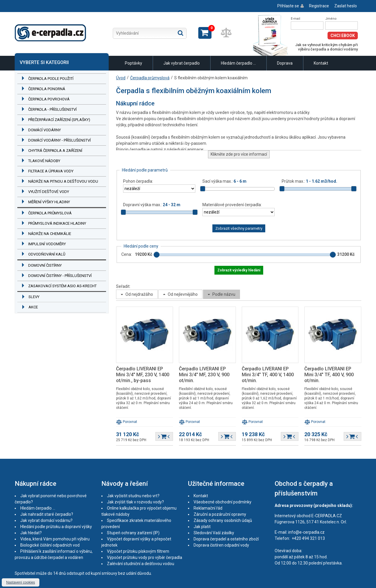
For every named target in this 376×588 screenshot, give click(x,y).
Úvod (121, 78)
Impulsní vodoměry (47, 244)
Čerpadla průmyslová (50, 213)
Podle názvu (224, 294)
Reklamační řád (208, 508)
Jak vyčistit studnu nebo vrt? (133, 496)
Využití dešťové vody (49, 192)
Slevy (34, 297)
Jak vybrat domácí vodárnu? (46, 520)
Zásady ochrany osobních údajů (223, 520)
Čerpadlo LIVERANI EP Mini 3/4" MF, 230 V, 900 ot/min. (204, 375)
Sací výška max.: (224, 181)
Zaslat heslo (346, 6)
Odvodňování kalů (47, 254)
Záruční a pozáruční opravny (220, 514)
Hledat (181, 33)
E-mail (296, 19)
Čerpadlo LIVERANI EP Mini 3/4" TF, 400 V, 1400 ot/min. (268, 375)
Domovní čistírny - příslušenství (60, 276)
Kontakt (321, 63)
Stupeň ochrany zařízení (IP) (133, 533)
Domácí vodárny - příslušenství (59, 140)
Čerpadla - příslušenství (52, 109)
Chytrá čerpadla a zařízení (55, 151)
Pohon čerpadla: (138, 181)
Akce (33, 307)
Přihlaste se (288, 6)
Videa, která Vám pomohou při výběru (55, 539)
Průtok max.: (309, 181)
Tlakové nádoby (44, 161)
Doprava (285, 63)
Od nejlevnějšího (183, 294)
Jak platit (202, 527)
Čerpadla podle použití (51, 79)
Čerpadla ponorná (47, 89)
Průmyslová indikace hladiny (57, 223)
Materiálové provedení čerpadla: (232, 205)
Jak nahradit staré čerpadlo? (47, 514)
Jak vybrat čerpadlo (182, 63)
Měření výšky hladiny (49, 202)
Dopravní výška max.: (152, 205)
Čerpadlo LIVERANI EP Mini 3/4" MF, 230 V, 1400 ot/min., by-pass (143, 375)
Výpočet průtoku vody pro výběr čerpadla (145, 557)
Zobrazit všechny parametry (239, 228)
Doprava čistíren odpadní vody (221, 545)
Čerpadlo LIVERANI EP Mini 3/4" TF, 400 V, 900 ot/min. (329, 375)
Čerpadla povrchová (49, 99)
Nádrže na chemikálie (50, 234)
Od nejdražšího (139, 294)
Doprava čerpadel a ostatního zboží (226, 539)
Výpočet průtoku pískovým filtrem (138, 551)
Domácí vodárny (45, 130)
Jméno (331, 19)
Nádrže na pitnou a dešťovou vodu (63, 181)
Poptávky (134, 63)
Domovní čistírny (45, 265)
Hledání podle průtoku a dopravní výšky (56, 527)
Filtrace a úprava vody (51, 171)
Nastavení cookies (21, 582)
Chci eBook (343, 36)
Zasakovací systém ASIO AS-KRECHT (62, 286)
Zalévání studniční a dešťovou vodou (141, 564)
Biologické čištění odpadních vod (50, 545)
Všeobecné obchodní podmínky (223, 502)
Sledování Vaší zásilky (214, 533)
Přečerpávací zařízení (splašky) (59, 120)
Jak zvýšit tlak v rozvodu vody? (135, 502)
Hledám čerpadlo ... (238, 63)
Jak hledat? (31, 533)
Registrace (319, 6)
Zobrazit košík (205, 33)
